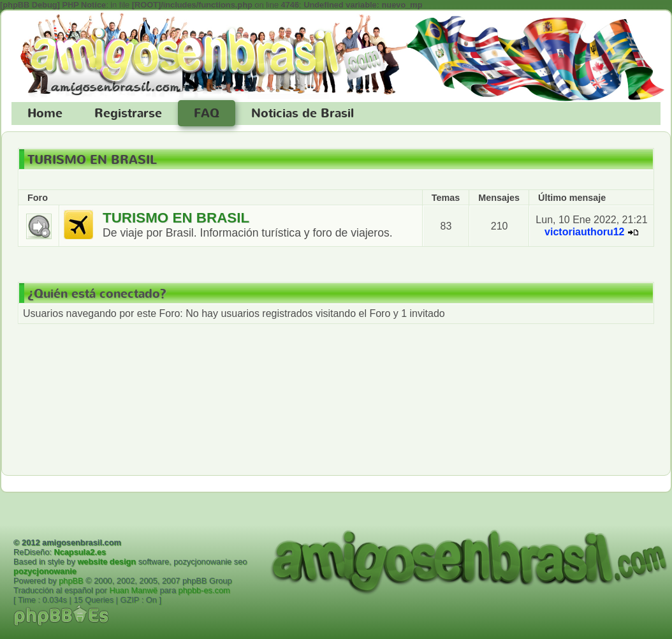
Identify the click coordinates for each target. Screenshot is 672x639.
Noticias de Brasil (303, 114)
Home (45, 114)
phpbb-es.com (204, 590)
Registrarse (128, 114)
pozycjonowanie (45, 571)
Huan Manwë (133, 590)
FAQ (207, 114)
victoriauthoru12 (584, 232)
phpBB (71, 581)
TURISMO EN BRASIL (92, 160)
